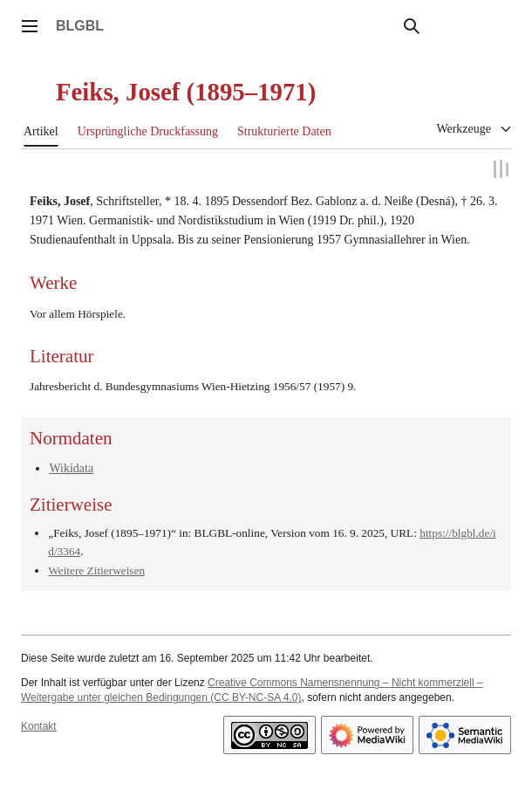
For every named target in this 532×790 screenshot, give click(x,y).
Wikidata (71, 467)
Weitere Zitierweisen (96, 570)
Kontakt (39, 725)
